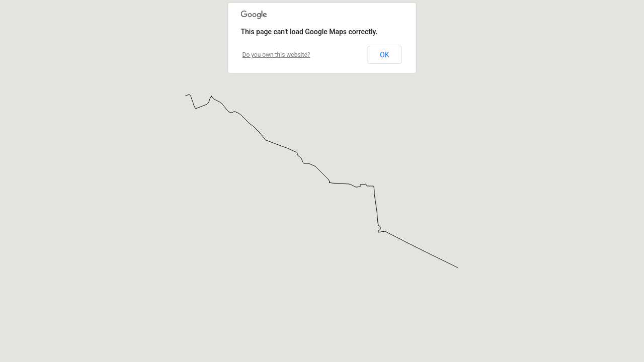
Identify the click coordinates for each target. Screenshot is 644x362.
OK (384, 55)
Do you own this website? (276, 55)
